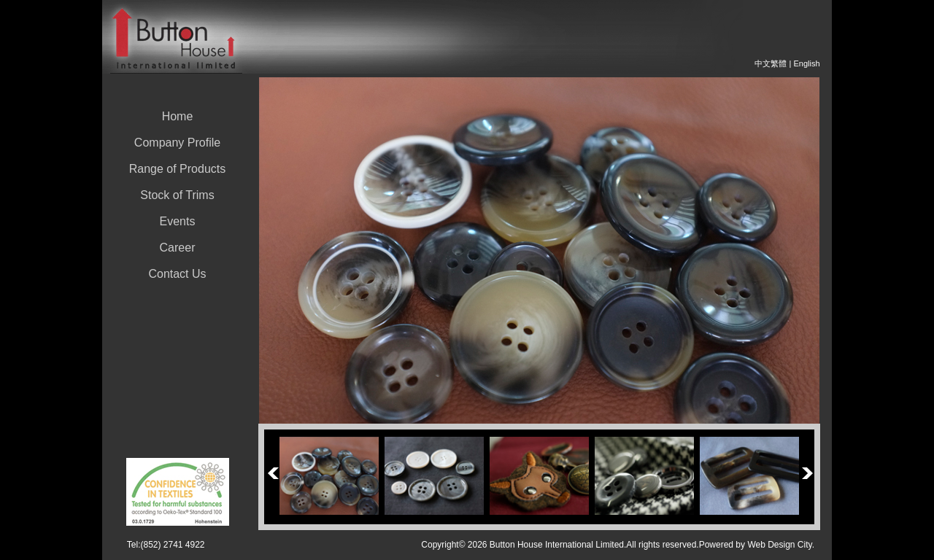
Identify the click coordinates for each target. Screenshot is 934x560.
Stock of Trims (177, 195)
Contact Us (177, 274)
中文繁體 (771, 63)
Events (178, 221)
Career (178, 248)
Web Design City (779, 545)
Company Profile (177, 143)
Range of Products (178, 169)
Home (178, 116)
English (806, 63)
